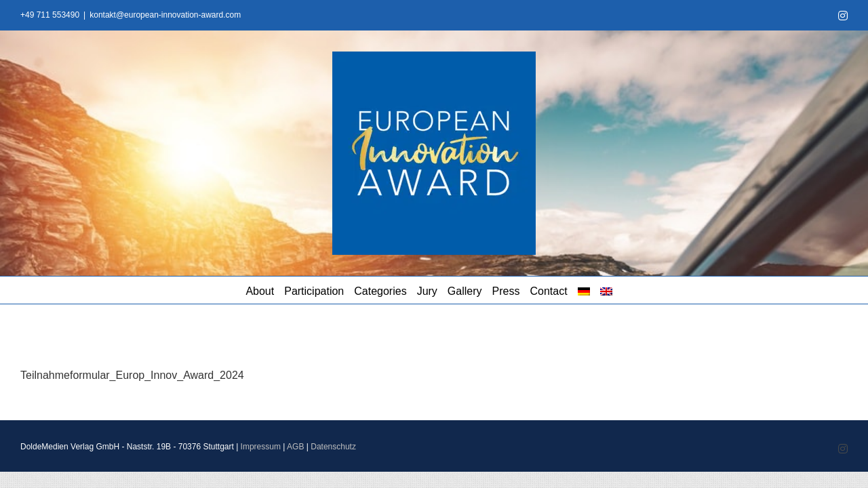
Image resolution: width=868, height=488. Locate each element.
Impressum (261, 447)
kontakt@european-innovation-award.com (165, 15)
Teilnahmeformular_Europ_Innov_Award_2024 (132, 375)
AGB (295, 447)
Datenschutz (333, 447)
